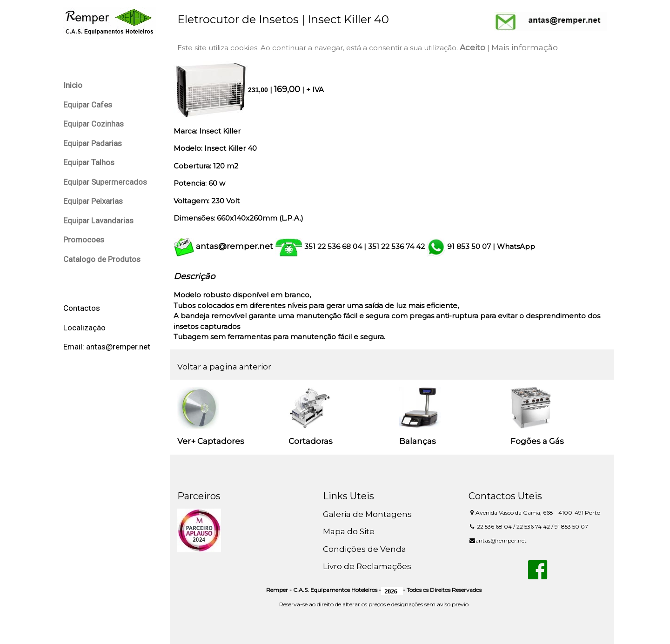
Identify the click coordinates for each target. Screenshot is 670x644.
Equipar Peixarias (93, 201)
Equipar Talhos (89, 162)
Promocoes (84, 240)
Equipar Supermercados (105, 182)
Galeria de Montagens (367, 514)
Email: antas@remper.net (107, 347)
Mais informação (525, 47)
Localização (84, 328)
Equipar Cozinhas (94, 124)
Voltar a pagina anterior (224, 367)
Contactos (82, 308)
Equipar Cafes (88, 105)
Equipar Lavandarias (98, 221)
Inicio (73, 85)
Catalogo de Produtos (102, 259)
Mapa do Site (349, 531)
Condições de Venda (365, 549)
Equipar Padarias (93, 143)
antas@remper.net (234, 246)
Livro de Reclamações (367, 566)
